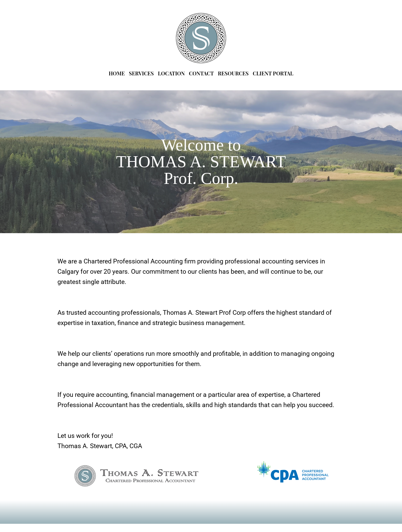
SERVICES (141, 73)
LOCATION (171, 73)
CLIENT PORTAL (273, 73)
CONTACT (201, 73)
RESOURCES (233, 73)
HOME (117, 73)
